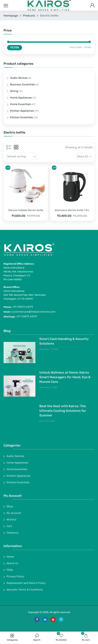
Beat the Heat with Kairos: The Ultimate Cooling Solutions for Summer (63, 411)
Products (29, 16)
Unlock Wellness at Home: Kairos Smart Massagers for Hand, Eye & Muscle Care (65, 377)
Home (10, 557)
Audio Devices (19, 78)
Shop (10, 506)
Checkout (13, 533)
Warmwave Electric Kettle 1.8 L (72, 210)
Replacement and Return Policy (26, 583)
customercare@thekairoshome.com (33, 312)
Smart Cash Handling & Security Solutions (64, 341)
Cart (9, 526)
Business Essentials (23, 84)
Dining (14, 91)
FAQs (10, 570)
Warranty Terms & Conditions (25, 590)
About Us (12, 563)
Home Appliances (21, 98)
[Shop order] (21, 156)
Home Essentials (21, 104)
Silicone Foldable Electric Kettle (26, 210)
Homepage (11, 16)
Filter (15, 47)
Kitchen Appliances (22, 111)
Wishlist (11, 520)
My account (14, 513)
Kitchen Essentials (22, 117)
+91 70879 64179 (23, 307)
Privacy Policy (15, 576)
